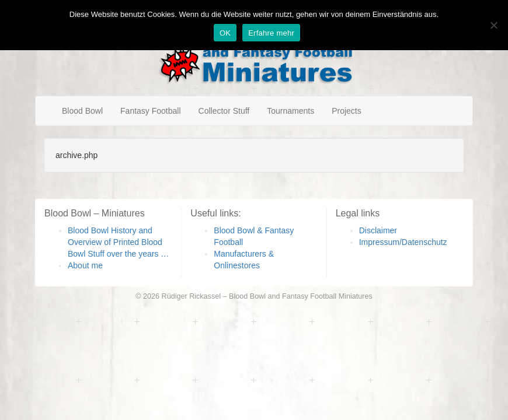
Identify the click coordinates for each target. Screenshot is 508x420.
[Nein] (493, 25)
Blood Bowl (82, 111)
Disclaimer (378, 230)
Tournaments (290, 111)
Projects (347, 111)
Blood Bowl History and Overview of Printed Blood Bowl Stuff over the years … (118, 242)
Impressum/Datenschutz (403, 242)
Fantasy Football (151, 111)
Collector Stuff (224, 111)
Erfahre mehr (271, 33)
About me (85, 265)
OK (225, 33)
